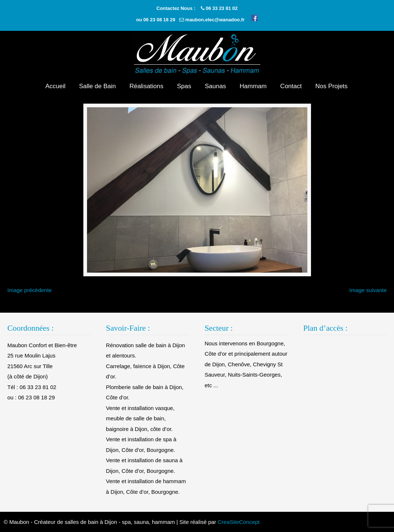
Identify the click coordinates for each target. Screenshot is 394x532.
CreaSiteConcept (239, 522)
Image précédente (30, 290)
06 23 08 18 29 (159, 20)
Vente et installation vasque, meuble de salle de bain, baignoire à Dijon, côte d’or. (140, 418)
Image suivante (368, 290)
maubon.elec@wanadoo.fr (215, 20)
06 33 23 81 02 (222, 8)
